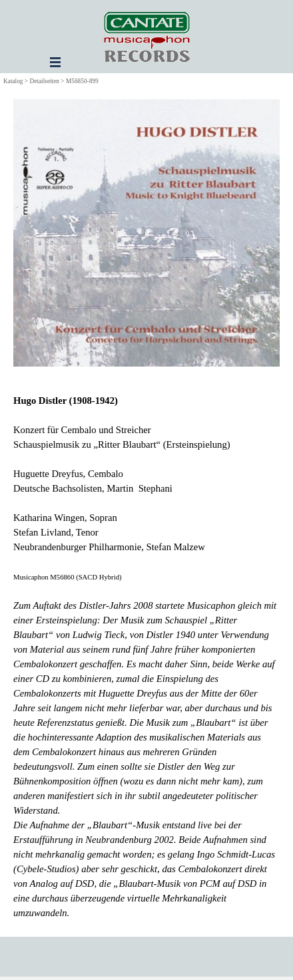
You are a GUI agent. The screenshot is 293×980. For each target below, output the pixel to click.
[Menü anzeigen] (55, 62)
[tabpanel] (146, 657)
